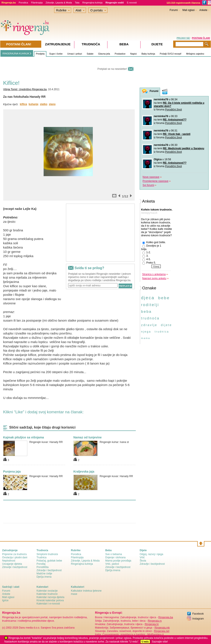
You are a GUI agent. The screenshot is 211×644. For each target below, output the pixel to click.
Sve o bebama (114, 554)
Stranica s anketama (154, 274)
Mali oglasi (189, 10)
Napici (134, 54)
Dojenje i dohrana (115, 557)
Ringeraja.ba (166, 617)
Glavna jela (104, 54)
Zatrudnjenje (58, 44)
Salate (90, 54)
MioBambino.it (155, 635)
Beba (124, 44)
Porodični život (173, 110)
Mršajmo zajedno (195, 54)
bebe (164, 298)
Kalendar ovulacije (47, 591)
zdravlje (149, 325)
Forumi (174, 10)
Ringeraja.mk (162, 628)
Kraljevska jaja (84, 472)
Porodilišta (43, 567)
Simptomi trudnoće (47, 554)
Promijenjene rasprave (156, 181)
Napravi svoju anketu (154, 278)
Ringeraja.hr (152, 624)
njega (146, 332)
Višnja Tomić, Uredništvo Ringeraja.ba (25, 89)
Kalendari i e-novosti (48, 604)
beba (147, 312)
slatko (44, 104)
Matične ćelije (44, 574)
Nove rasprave (151, 177)
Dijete (157, 44)
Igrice (5, 600)
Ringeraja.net (162, 631)
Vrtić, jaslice (112, 564)
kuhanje (33, 104)
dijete (166, 325)
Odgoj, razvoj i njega (151, 554)
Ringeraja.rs (155, 621)
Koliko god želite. (154, 243)
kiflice (23, 104)
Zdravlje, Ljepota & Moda (59, 3)
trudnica (162, 332)
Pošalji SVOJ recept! (171, 54)
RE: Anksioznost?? (175, 120)
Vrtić (142, 557)
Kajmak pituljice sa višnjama (24, 437)
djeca (148, 298)
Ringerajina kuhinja (92, 3)
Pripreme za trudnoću (15, 554)
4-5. (147, 259)
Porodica (23, 3)
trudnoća (150, 318)
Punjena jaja (12, 472)
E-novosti (132, 3)
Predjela (40, 54)
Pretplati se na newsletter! (112, 69)
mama (146, 338)
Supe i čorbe (56, 54)
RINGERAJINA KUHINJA (16, 53)
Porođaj (41, 564)
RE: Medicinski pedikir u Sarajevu (183, 148)
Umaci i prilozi (75, 54)
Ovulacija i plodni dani (15, 557)
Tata (77, 3)
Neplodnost (9, 561)
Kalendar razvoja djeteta (50, 597)
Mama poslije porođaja (118, 561)
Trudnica (41, 557)
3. (145, 256)
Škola (143, 561)
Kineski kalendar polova (50, 600)
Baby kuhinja (148, 54)
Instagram (198, 619)
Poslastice (120, 54)
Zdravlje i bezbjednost (15, 567)
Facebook (198, 614)
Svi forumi (148, 185)
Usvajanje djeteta (12, 564)
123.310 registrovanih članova (183, 3)
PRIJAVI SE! (183, 38)
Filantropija (37, 3)
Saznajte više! (160, 642)
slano (52, 104)
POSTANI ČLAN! (201, 38)
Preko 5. (149, 263)
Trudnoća (91, 44)
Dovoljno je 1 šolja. (151, 247)
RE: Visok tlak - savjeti (177, 134)
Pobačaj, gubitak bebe (49, 561)
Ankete (203, 10)
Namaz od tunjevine (88, 437)
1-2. (147, 253)
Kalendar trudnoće (47, 594)
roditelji (150, 305)
